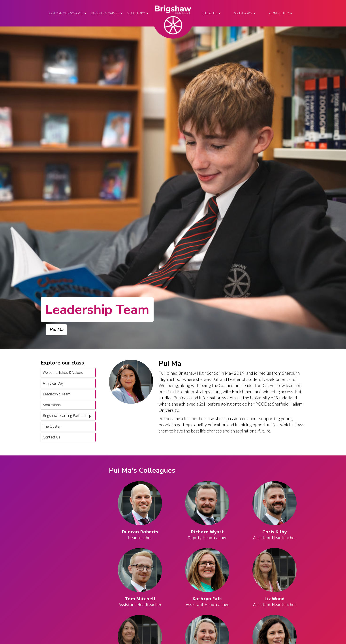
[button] (68, 13)
